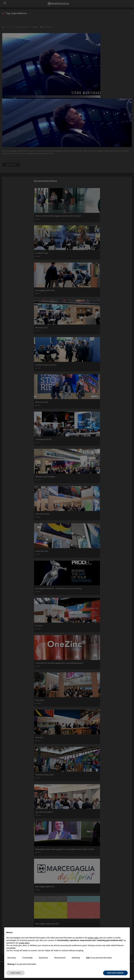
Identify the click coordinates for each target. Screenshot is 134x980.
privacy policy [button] (93, 938)
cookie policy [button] (24, 943)
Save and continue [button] (115, 973)
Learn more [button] (15, 973)
